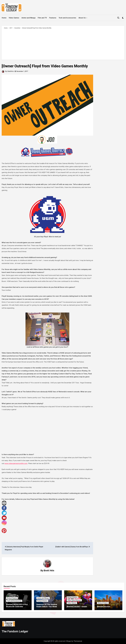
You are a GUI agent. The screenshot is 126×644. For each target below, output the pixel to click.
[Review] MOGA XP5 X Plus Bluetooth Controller (17, 605)
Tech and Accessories (67, 18)
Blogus (69, 641)
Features (53, 18)
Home (4, 18)
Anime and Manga (29, 18)
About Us (82, 18)
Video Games (14, 18)
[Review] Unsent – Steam (77, 607)
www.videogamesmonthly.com (16, 463)
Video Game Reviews (74, 600)
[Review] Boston (104, 607)
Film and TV (42, 18)
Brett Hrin (11, 71)
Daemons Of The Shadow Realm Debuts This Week (47, 605)
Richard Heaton (12, 598)
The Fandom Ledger (15, 631)
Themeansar (78, 641)
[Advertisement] (63, 44)
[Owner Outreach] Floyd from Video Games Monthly (45, 66)
